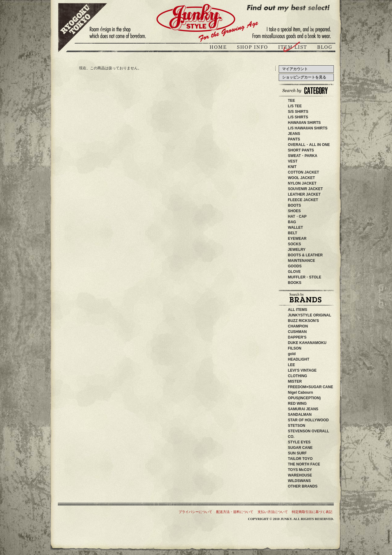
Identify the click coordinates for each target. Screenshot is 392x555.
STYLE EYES (308, 442)
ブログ (324, 48)
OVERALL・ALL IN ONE (309, 145)
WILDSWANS (309, 481)
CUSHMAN (305, 332)
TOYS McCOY (307, 470)
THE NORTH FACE (309, 464)
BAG (292, 222)
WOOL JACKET (301, 178)
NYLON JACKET (302, 183)
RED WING (308, 404)
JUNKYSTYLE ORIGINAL (317, 315)
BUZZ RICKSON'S (313, 321)
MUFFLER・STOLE (305, 277)
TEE (291, 101)
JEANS (294, 134)
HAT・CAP (297, 216)
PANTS (294, 139)
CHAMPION (302, 326)
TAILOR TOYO (308, 459)
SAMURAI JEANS (310, 409)
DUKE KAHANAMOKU (316, 343)
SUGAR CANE (300, 448)
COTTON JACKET (303, 172)
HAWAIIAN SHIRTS (304, 123)
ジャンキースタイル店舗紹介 (253, 48)
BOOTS (294, 205)
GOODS (295, 266)
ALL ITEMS (298, 310)
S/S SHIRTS (298, 112)
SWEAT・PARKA (303, 156)
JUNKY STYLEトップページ (219, 48)
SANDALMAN (303, 415)
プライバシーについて (195, 512)
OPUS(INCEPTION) (308, 398)
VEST (293, 161)
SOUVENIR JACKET (305, 189)
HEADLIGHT (308, 359)
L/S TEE (295, 106)
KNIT (292, 167)
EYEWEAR (297, 239)
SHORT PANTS (301, 150)
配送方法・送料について (235, 512)
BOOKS (295, 283)
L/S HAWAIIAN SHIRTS (308, 128)
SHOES (294, 211)
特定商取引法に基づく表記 (312, 512)
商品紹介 (293, 48)
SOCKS (294, 244)
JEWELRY (297, 250)
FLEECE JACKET (303, 200)
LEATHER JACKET (304, 194)
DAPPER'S (306, 337)
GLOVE (294, 272)
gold (292, 354)
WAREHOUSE (313, 475)
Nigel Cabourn (300, 392)
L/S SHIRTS (298, 117)
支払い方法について (273, 512)
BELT (292, 233)
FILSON (306, 348)
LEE (301, 365)
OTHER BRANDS (303, 486)
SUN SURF (305, 453)
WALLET (295, 228)
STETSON (308, 426)
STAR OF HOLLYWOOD (319, 420)
